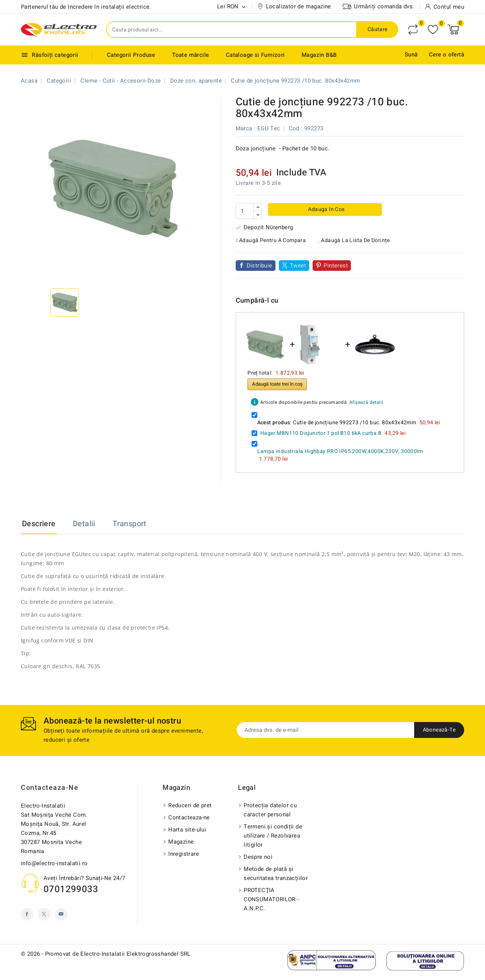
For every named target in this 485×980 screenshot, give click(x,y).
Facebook (27, 914)
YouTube (61, 914)
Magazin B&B (319, 55)
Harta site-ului (187, 830)
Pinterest (336, 266)
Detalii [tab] (84, 524)
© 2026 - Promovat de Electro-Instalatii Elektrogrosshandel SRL (106, 954)
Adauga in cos (326, 209)
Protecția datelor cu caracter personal (270, 810)
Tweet (298, 266)
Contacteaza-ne (50, 788)
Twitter (44, 914)
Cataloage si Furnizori (255, 55)
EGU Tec (269, 128)
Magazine (181, 842)
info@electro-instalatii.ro (54, 863)
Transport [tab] (130, 524)
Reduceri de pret (190, 805)
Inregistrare (184, 854)
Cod (294, 128)
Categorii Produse (131, 55)
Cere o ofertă (447, 55)
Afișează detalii (366, 402)
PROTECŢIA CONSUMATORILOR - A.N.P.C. (271, 899)
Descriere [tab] (39, 524)
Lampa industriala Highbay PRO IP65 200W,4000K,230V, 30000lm (340, 451)
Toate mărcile (190, 55)
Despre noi (258, 857)
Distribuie (260, 266)
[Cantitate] (245, 211)
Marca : (246, 128)
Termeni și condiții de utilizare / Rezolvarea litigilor (273, 836)
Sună (411, 55)
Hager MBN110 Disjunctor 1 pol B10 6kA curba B (321, 433)
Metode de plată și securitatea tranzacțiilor (276, 874)
